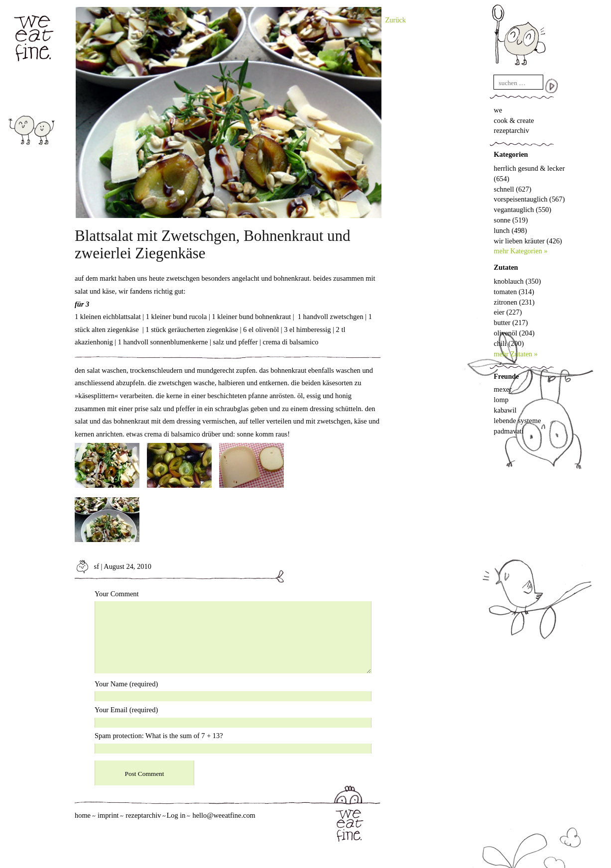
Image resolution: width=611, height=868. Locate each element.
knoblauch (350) (518, 281)
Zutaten (506, 267)
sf (87, 566)
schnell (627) (513, 189)
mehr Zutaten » (516, 354)
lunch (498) (511, 230)
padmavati (509, 431)
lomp (501, 400)
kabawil (505, 410)
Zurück (396, 20)
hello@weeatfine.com (224, 815)
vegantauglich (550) (523, 210)
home (83, 815)
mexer (503, 389)
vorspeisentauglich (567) (530, 199)
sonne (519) (511, 220)
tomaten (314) (514, 292)
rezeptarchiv (512, 130)
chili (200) (509, 343)
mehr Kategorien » (521, 251)
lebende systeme (518, 421)
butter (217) (511, 323)
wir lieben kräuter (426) (528, 241)
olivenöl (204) (514, 333)
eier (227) (508, 312)
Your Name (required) (126, 684)
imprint (108, 815)
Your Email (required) (126, 710)
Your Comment (117, 594)
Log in (176, 815)
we (498, 110)
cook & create (514, 120)
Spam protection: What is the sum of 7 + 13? (159, 736)
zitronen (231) (514, 302)
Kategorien (511, 154)
